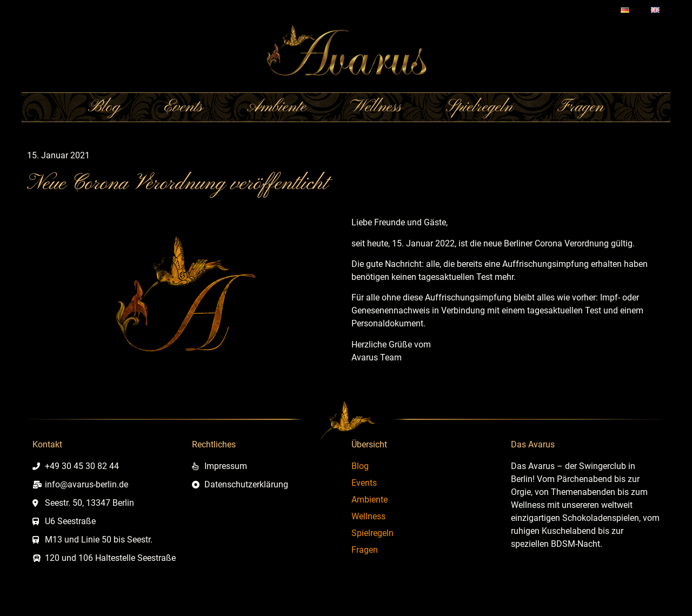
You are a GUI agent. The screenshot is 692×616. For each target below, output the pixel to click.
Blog (104, 107)
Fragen (581, 107)
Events (184, 107)
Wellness (376, 107)
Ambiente (277, 107)
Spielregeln (480, 107)
